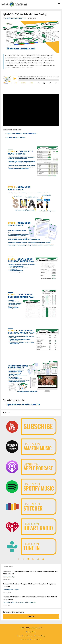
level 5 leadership (9, 577)
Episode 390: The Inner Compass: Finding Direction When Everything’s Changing (30, 585)
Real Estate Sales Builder (16, 137)
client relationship (9, 602)
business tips (21, 18)
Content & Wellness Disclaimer (31, 640)
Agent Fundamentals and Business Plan (21, 134)
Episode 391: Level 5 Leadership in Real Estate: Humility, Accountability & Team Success (30, 573)
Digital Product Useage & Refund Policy (31, 636)
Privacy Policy (31, 632)
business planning (9, 18)
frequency (6, 590)
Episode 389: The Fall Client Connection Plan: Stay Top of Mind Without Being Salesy (30, 598)
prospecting (32, 602)
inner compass (15, 590)
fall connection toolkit (21, 602)
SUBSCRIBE (31, 617)
